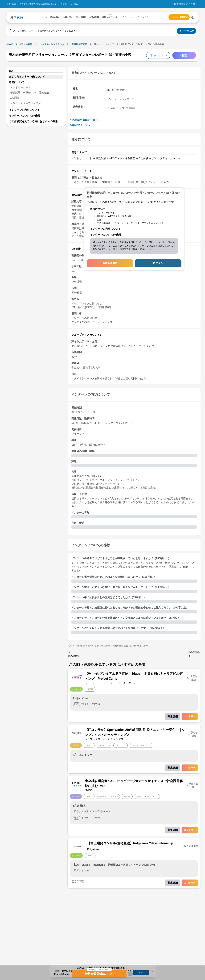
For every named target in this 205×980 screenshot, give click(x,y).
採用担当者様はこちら (183, 4)
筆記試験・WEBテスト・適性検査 (30, 93)
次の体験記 (194, 654)
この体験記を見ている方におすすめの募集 (33, 121)
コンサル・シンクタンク (52, 44)
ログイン (158, 263)
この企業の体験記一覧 (84, 120)
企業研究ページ (80, 125)
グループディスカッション (26, 103)
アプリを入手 (186, 31)
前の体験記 (74, 654)
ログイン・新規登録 (179, 17)
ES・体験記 (26, 44)
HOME (10, 44)
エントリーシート (20, 87)
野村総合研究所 (79, 44)
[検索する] (193, 17)
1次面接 (15, 98)
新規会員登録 (110, 263)
